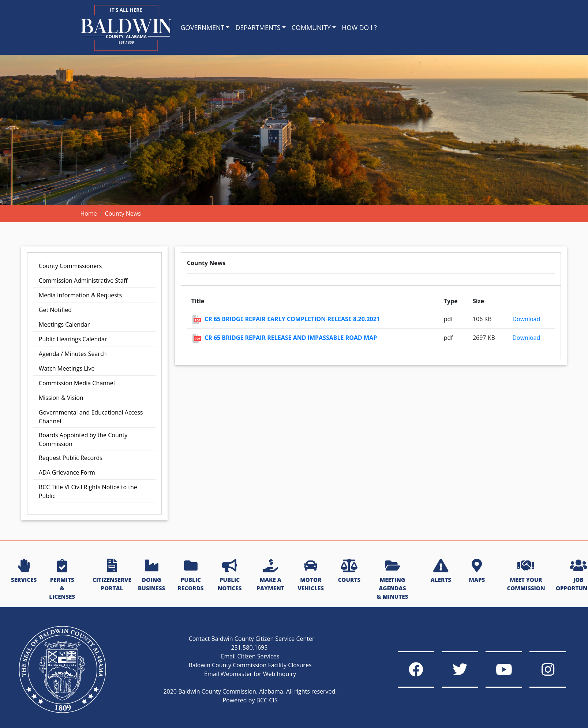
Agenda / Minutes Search (73, 354)
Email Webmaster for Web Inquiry (250, 674)
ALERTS (441, 571)
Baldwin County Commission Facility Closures (250, 665)
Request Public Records (71, 458)
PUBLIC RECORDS (191, 575)
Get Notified (55, 310)
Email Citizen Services (250, 656)
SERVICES (24, 571)
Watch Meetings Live (67, 368)
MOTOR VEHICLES (311, 575)
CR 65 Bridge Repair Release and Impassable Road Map (291, 338)
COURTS (349, 571)
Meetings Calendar (64, 324)
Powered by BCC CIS (250, 700)
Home (89, 213)
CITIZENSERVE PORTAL (112, 575)
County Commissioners (70, 266)
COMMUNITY (311, 27)
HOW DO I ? (359, 27)
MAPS (477, 571)
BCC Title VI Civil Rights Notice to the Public (88, 491)
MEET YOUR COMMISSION (526, 575)
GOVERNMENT (203, 27)
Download (526, 319)
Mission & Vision (61, 398)
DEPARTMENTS (258, 27)
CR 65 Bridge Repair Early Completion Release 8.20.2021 (292, 319)
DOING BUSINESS (151, 575)
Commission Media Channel (77, 383)
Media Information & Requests (80, 295)
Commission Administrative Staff (83, 281)
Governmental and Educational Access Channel (91, 417)
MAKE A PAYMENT (270, 575)
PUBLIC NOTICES (230, 575)
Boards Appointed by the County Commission (83, 439)
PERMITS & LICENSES (62, 580)
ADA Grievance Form (67, 472)
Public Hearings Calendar (73, 339)
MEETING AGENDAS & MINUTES (392, 580)
